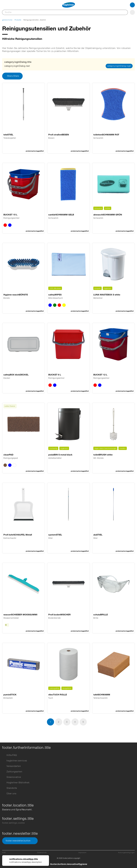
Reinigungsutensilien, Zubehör (35, 20)
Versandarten (12, 766)
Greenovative (12, 777)
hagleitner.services (15, 761)
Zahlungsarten (12, 772)
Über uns (9, 794)
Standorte (10, 788)
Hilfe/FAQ (10, 755)
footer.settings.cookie (13, 823)
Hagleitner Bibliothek (16, 783)
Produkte (18, 20)
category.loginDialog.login (119, 66)
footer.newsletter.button (20, 841)
